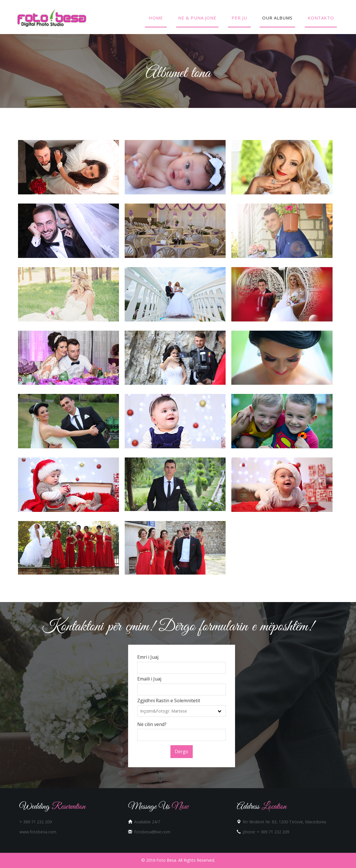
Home (156, 18)
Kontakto (321, 18)
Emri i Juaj (148, 657)
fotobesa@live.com (152, 832)
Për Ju (239, 18)
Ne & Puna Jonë (197, 18)
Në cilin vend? (152, 724)
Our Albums (277, 18)
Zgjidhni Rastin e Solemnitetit (169, 701)
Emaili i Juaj (149, 679)
